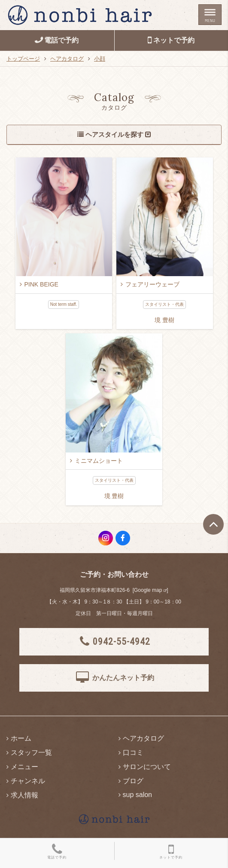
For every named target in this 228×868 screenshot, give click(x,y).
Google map (148, 590)
